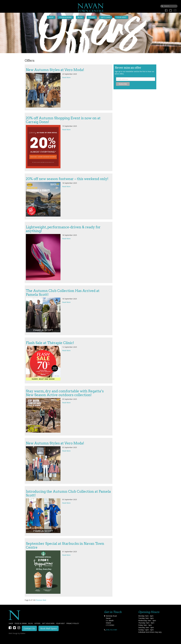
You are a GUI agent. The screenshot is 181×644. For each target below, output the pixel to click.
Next (44, 600)
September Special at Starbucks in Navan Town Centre (65, 545)
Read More (66, 77)
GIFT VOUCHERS (48, 623)
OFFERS (37, 623)
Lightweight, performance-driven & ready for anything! (63, 229)
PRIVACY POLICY (73, 623)
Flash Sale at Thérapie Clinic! (50, 343)
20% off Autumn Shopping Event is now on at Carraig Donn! (63, 120)
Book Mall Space (49, 628)
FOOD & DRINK (21, 623)
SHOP (11, 623)
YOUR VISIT (60, 623)
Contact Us (29, 628)
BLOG (31, 623)
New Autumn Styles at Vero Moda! (55, 70)
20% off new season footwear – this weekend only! (67, 179)
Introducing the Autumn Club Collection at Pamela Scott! (68, 493)
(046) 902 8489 (111, 630)
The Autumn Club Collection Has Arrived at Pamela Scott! (63, 293)
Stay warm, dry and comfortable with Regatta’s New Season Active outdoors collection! (65, 393)
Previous (39, 600)
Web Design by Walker (17, 633)
